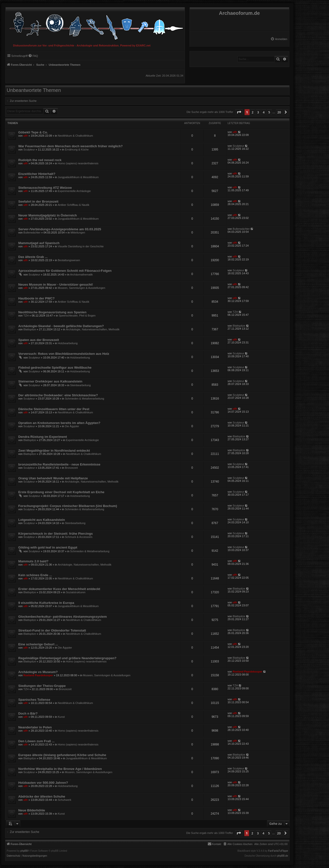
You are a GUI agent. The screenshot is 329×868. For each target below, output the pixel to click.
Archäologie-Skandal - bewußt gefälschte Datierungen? (61, 326)
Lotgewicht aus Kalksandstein (42, 520)
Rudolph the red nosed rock (40, 160)
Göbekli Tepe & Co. (33, 132)
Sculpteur (29, 149)
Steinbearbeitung (80, 385)
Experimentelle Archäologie (74, 191)
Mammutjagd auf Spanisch (39, 243)
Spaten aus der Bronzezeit (39, 340)
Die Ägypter (72, 426)
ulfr (26, 136)
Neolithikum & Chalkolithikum (75, 136)
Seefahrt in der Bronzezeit (38, 201)
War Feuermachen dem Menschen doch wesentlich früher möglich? (70, 146)
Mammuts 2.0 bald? (33, 561)
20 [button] (279, 112)
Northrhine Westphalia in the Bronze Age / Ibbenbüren (60, 769)
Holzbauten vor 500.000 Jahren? (43, 783)
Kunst (61, 717)
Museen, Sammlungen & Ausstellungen (81, 288)
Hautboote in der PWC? (36, 298)
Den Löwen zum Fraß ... (36, 741)
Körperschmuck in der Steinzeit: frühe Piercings (56, 534)
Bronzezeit (71, 468)
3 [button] (258, 112)
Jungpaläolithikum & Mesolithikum (78, 177)
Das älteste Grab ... (33, 257)
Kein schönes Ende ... (35, 575)
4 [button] (264, 112)
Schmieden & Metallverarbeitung (85, 399)
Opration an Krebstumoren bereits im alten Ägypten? (59, 423)
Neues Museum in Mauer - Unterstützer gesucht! (56, 285)
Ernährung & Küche (77, 149)
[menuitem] (279, 39)
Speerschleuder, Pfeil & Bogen (77, 316)
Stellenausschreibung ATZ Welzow (45, 188)
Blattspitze (30, 329)
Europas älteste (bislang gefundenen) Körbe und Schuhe (62, 755)
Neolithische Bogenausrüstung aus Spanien (52, 312)
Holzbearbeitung (68, 343)
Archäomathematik (81, 275)
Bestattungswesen (69, 260)
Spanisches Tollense (34, 700)
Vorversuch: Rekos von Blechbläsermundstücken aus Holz (64, 354)
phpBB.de (283, 856)
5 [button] (269, 112)
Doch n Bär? (28, 713)
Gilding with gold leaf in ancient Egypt (48, 547)
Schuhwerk (64, 800)
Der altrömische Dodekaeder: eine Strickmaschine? (58, 395)
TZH (26, 316)
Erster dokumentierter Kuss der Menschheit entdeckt (59, 589)
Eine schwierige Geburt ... (38, 644)
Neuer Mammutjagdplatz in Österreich (48, 215)
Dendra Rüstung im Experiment (43, 437)
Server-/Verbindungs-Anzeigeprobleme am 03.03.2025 (60, 229)
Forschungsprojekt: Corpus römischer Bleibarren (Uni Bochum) (68, 506)
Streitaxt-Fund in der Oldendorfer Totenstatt (52, 630)
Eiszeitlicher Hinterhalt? (37, 174)
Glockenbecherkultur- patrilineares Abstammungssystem (63, 617)
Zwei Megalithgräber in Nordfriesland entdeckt (54, 451)
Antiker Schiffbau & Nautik (74, 205)
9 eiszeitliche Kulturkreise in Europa (46, 603)
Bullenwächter (32, 233)
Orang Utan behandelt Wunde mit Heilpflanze (53, 478)
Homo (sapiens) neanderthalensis (78, 163)
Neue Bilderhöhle (32, 810)
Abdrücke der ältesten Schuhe (42, 796)
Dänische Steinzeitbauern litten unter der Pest (54, 409)
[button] (239, 112)
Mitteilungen (78, 233)
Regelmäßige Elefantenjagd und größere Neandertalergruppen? (67, 658)
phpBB (24, 851)
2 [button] (253, 112)
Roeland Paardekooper (38, 675)
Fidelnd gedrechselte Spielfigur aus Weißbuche (55, 368)
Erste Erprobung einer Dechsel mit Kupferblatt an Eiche (61, 492)
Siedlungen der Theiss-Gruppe (42, 686)
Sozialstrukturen (76, 592)
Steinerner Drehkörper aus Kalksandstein (50, 381)
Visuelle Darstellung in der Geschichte (81, 246)
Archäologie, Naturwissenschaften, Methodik (93, 329)
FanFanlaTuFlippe (278, 851)
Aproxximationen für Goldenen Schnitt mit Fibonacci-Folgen (65, 271)
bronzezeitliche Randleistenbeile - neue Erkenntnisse (59, 464)
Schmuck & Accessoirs (79, 537)
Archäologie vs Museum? (38, 672)
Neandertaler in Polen (35, 727)
